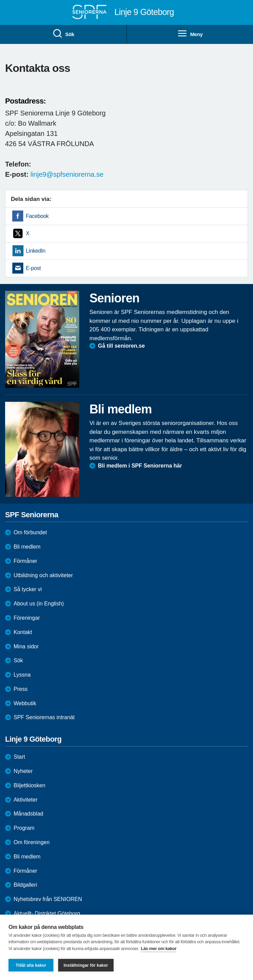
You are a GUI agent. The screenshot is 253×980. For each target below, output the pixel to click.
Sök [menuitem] (63, 34)
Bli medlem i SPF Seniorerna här (140, 466)
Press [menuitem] (21, 689)
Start (19, 757)
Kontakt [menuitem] (23, 632)
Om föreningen (32, 842)
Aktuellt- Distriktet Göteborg (47, 913)
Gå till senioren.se (121, 346)
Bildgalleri (25, 885)
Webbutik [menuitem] (25, 703)
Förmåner (25, 561)
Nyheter (23, 771)
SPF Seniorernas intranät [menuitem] (44, 717)
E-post (33, 268)
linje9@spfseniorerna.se (67, 174)
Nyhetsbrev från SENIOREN (48, 899)
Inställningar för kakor (86, 965)
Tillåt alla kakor (31, 965)
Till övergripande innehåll (0, 0)
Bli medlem (27, 547)
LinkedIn (36, 251)
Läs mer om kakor (159, 949)
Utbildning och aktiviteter (43, 575)
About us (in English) (39, 604)
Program (24, 828)
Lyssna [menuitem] (22, 675)
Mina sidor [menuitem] (26, 646)
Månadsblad (28, 814)
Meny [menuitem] (190, 34)
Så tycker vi (28, 589)
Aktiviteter (26, 800)
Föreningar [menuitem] (27, 618)
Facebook (37, 216)
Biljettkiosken (29, 785)
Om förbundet (30, 532)
